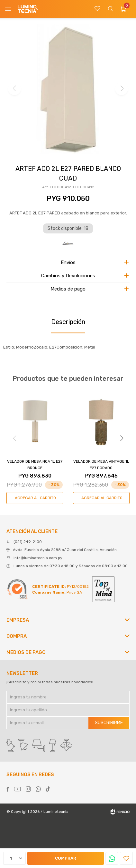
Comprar (66, 858)
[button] (122, 438)
